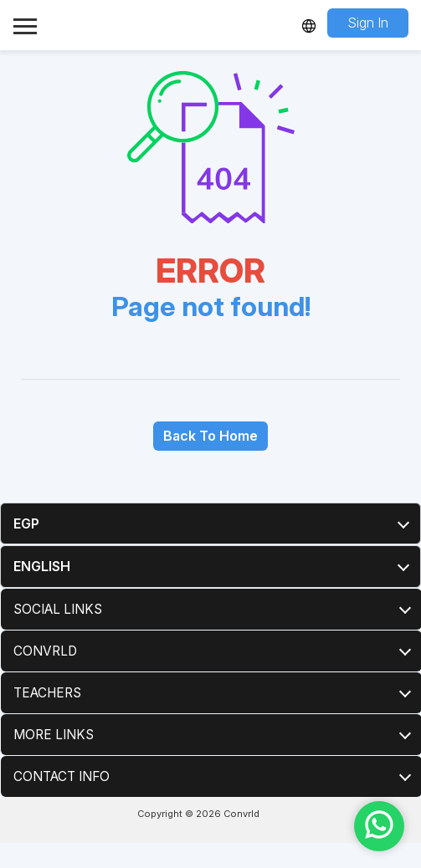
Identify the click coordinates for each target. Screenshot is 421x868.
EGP (26, 523)
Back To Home (210, 436)
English (42, 566)
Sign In (368, 23)
